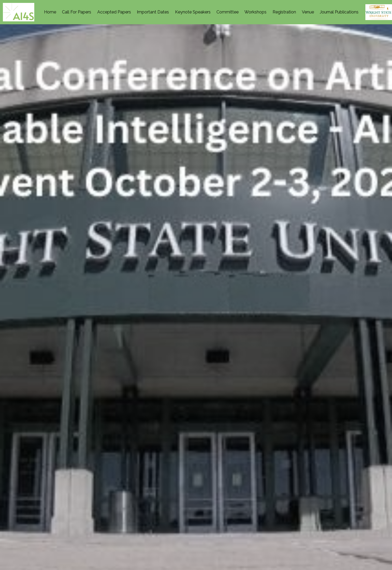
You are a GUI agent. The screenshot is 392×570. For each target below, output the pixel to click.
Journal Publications (339, 12)
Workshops (255, 12)
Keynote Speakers (193, 12)
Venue (308, 12)
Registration (284, 12)
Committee (228, 12)
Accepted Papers (114, 12)
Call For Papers (77, 12)
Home (50, 12)
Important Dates (153, 12)
